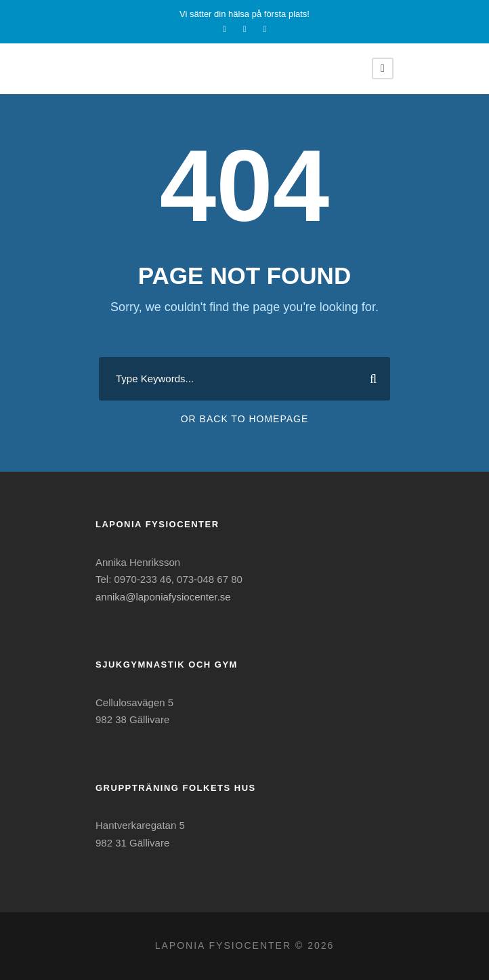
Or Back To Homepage (245, 419)
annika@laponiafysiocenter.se (163, 597)
